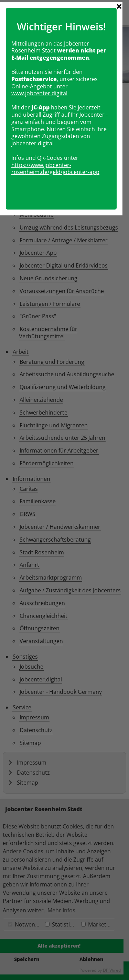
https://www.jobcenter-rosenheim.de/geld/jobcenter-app (59, 523)
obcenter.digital (37, 498)
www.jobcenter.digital (43, 448)
